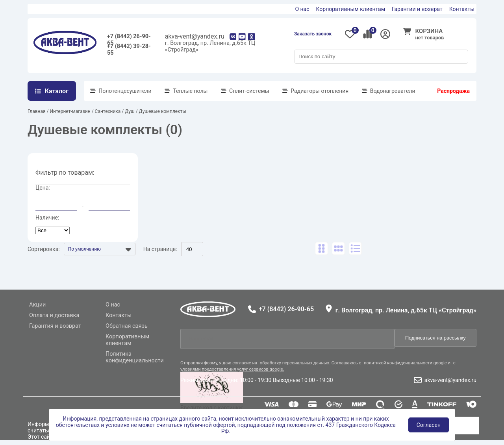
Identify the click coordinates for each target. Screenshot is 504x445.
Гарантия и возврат (55, 326)
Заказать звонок (313, 34)
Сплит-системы (249, 91)
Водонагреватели (393, 91)
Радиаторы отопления (320, 91)
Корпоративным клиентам (351, 9)
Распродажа (453, 91)
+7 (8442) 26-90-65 (129, 38)
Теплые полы (190, 91)
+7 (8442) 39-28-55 (129, 48)
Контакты (462, 9)
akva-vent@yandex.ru (195, 36)
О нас (302, 9)
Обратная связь (127, 326)
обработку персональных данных (295, 363)
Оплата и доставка (54, 315)
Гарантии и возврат (417, 9)
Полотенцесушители (125, 91)
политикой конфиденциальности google (405, 363)
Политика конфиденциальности (135, 357)
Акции (37, 305)
